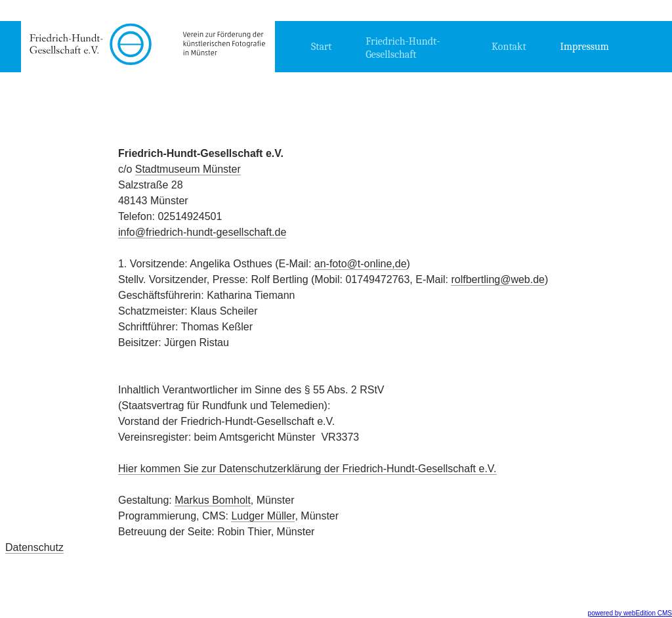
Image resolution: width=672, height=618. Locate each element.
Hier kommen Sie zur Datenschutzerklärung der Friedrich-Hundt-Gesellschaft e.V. (307, 469)
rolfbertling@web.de (498, 279)
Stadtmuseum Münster (188, 169)
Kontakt (509, 47)
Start (322, 47)
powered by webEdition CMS (630, 613)
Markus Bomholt (213, 500)
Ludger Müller (263, 516)
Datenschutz (34, 547)
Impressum (585, 47)
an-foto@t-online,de (361, 264)
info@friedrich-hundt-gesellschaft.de (202, 232)
